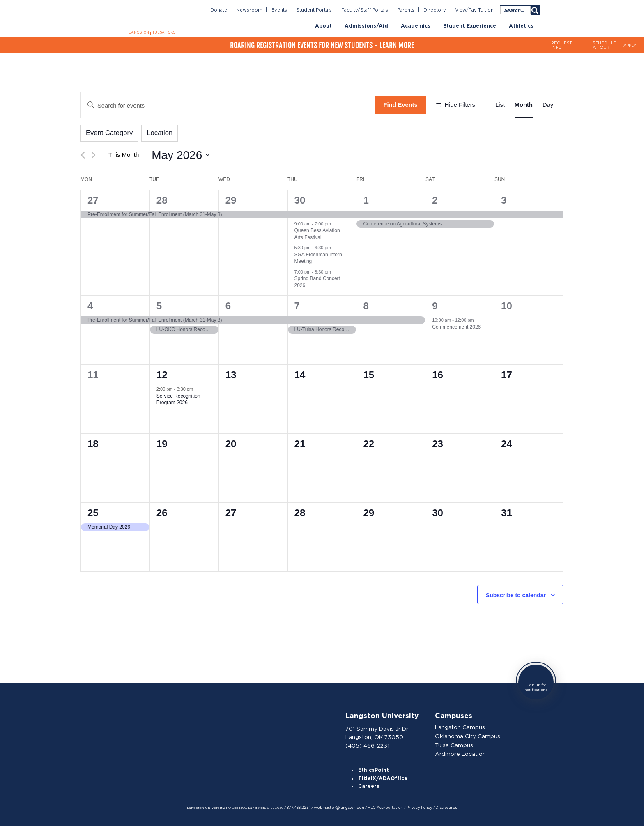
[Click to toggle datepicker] (180, 154)
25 (93, 512)
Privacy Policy (416, 807)
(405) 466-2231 (368, 743)
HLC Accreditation (384, 807)
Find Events (400, 105)
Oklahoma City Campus (468, 735)
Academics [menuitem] (416, 26)
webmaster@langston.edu (340, 807)
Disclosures (442, 807)
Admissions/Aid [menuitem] (366, 26)
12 (162, 374)
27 (93, 199)
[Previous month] (83, 154)
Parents (408, 10)
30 (300, 199)
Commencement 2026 (456, 326)
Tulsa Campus (455, 744)
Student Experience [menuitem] (470, 26)
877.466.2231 (301, 807)
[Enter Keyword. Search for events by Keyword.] (228, 105)
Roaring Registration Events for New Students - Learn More (322, 45)
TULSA (158, 33)
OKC (171, 33)
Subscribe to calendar (516, 594)
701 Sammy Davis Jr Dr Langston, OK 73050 (377, 731)
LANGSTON (139, 33)
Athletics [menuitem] (521, 26)
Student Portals (319, 10)
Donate (224, 10)
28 (162, 199)
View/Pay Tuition (475, 10)
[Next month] (93, 154)
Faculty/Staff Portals (367, 10)
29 (231, 199)
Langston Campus (461, 726)
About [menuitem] (323, 26)
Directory (436, 10)
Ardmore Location (461, 752)
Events (284, 10)
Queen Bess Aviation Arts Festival (317, 233)
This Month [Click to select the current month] (123, 154)
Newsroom (254, 10)
